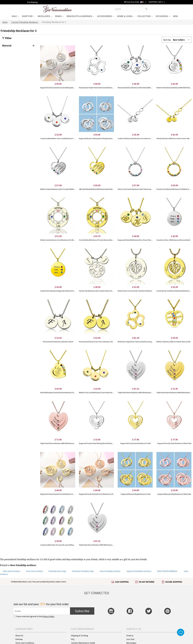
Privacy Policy (48, 616)
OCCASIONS (163, 16)
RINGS (59, 16)
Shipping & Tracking (79, 636)
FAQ (73, 639)
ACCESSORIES (105, 16)
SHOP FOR (28, 16)
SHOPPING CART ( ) (157, 2)
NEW (176, 16)
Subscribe (82, 611)
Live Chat (130, 639)
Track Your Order (132, 2)
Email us (130, 636)
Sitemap (19, 639)
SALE (15, 16)
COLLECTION (145, 16)
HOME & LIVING (126, 16)
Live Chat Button (181, 632)
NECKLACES (45, 16)
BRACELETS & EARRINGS (80, 16)
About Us (19, 636)
